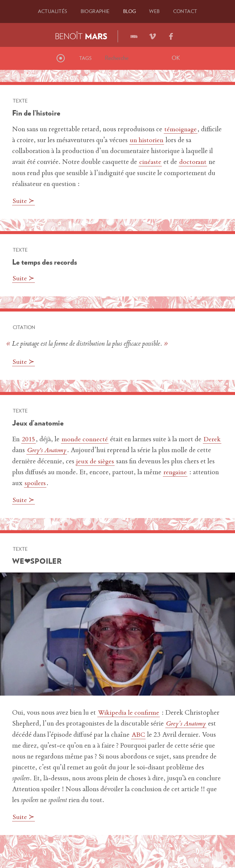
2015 (29, 439)
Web (154, 11)
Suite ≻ (24, 201)
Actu (53, 11)
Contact (185, 11)
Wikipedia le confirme (129, 713)
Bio (95, 11)
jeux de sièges (111, 461)
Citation (24, 327)
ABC (139, 734)
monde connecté (86, 439)
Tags (86, 58)
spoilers (63, 483)
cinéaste (150, 162)
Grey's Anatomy (68, 450)
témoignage (181, 130)
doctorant (193, 162)
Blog (130, 11)
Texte (20, 101)
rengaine (184, 472)
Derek (22, 450)
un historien (147, 141)
